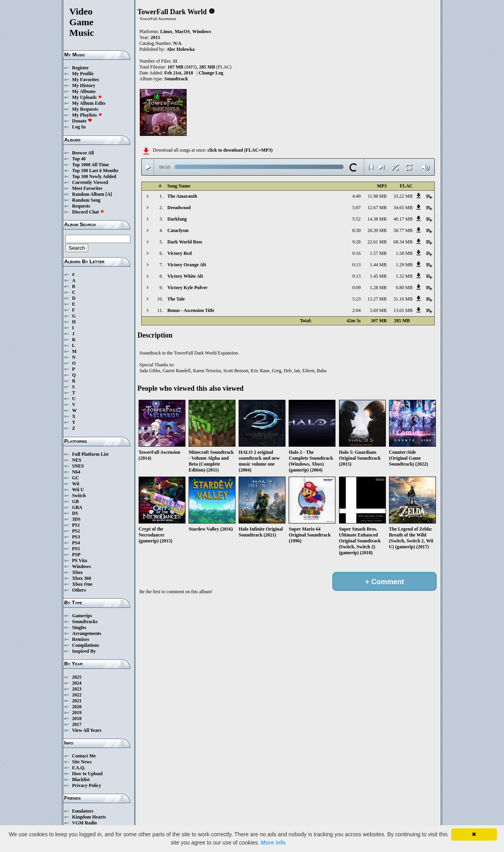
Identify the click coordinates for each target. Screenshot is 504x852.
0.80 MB (404, 288)
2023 (77, 689)
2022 (77, 695)
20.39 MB (377, 230)
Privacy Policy (87, 785)
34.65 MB (403, 208)
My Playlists (87, 115)
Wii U (78, 490)
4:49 (357, 196)
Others (79, 590)
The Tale (176, 299)
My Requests (85, 109)
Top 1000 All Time (90, 165)
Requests (81, 206)
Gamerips (82, 616)
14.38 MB (377, 219)
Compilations (86, 645)
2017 (77, 724)
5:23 (357, 299)
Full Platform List (90, 454)
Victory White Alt (185, 276)
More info (273, 843)
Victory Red (180, 253)
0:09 (357, 288)
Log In (79, 127)
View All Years (87, 730)
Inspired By (84, 651)
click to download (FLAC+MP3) (240, 150)
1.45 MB (378, 276)
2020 (77, 707)
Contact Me (84, 756)
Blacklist (81, 780)
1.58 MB (404, 253)
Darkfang (177, 219)
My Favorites (85, 80)
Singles (79, 627)
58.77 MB (403, 230)
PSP (76, 555)
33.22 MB (403, 196)
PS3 (76, 537)
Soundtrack (176, 79)
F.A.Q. (79, 768)
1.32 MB (404, 276)
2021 (77, 701)
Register (81, 68)
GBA (77, 507)
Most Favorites (87, 188)
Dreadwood (179, 208)
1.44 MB (378, 265)
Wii (76, 484)
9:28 (357, 242)
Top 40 (79, 159)
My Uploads (87, 97)
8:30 (357, 230)
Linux (166, 32)
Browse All (83, 153)
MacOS (183, 32)
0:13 (357, 265)
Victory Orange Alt (187, 265)
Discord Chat (88, 212)
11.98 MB (377, 196)
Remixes (81, 639)
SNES (78, 466)
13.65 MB (403, 310)
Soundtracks (85, 622)
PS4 (76, 543)
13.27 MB (377, 299)
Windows (82, 566)
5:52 (357, 219)
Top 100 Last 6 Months (95, 171)
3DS (76, 519)
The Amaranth (182, 196)
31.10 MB (403, 299)
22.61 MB (377, 242)
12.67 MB (377, 208)
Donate (82, 121)
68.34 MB (403, 242)
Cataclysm (178, 230)
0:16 (357, 253)
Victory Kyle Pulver (187, 288)
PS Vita (80, 561)
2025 (77, 677)
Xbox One (82, 584)
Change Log (211, 73)
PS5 (76, 549)
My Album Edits (89, 103)
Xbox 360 (82, 578)
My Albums (84, 91)
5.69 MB (378, 310)
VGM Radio (84, 823)
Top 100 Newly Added (94, 176)
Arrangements (87, 633)
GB (75, 501)
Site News (82, 762)
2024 (77, 683)
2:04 (357, 310)
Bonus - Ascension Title (191, 310)
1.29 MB (404, 265)
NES (77, 460)
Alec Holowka (181, 49)
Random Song (86, 200)
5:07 (357, 208)
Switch (79, 496)
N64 (76, 472)
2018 (77, 718)
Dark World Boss (185, 242)
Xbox (77, 572)
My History (84, 85)
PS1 (76, 525)
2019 (77, 713)
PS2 (76, 531)
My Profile (83, 74)
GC (76, 478)
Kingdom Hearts (89, 817)
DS (75, 513)
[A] (109, 194)
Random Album (88, 194)
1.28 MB (378, 288)
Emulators (83, 811)
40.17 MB (403, 219)
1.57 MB (378, 253)
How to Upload (87, 774)
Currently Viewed (90, 182)
